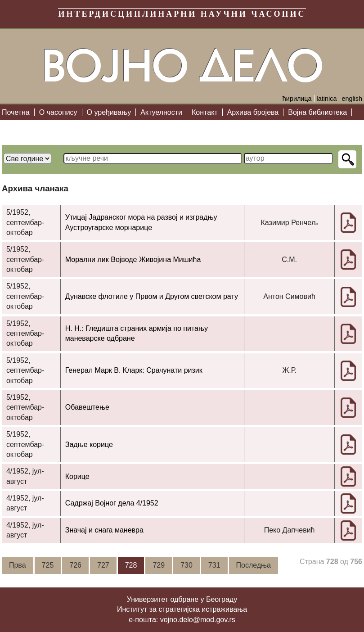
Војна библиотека (317, 112)
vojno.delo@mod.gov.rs (198, 620)
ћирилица (297, 99)
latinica (327, 99)
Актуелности (161, 112)
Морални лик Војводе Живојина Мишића (133, 260)
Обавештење (87, 407)
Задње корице (89, 445)
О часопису (58, 112)
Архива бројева (253, 112)
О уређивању (109, 112)
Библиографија (32, 128)
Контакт (205, 112)
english (352, 99)
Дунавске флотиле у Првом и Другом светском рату (152, 296)
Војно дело (182, 66)
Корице (77, 476)
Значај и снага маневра (104, 530)
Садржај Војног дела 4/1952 (112, 503)
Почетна (16, 112)
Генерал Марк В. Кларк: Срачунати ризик (134, 370)
